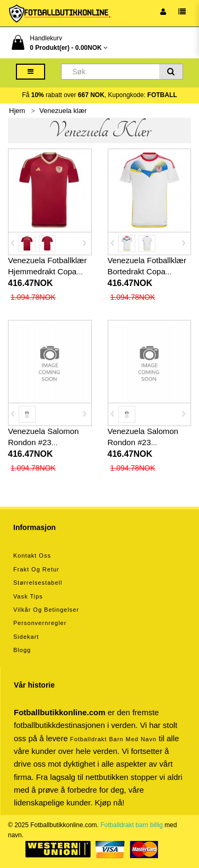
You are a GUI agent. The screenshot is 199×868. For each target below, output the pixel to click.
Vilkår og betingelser (46, 610)
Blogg (22, 650)
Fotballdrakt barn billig (131, 825)
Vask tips (28, 596)
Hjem (17, 111)
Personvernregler (40, 623)
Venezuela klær (63, 111)
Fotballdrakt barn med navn (113, 739)
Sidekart (26, 637)
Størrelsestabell (38, 583)
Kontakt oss (32, 555)
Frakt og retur (36, 569)
